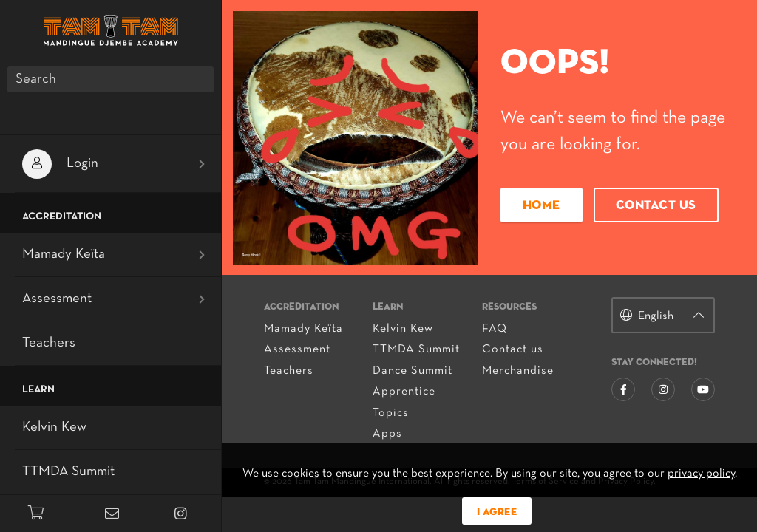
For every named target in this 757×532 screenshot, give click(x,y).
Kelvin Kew (404, 329)
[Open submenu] (202, 164)
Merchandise (518, 371)
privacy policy (701, 474)
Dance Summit (414, 371)
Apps (389, 434)
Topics (392, 413)
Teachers (291, 371)
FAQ (495, 329)
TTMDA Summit (418, 349)
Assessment (299, 349)
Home (541, 207)
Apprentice (405, 392)
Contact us (655, 207)
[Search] (111, 79)
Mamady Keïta (306, 329)
